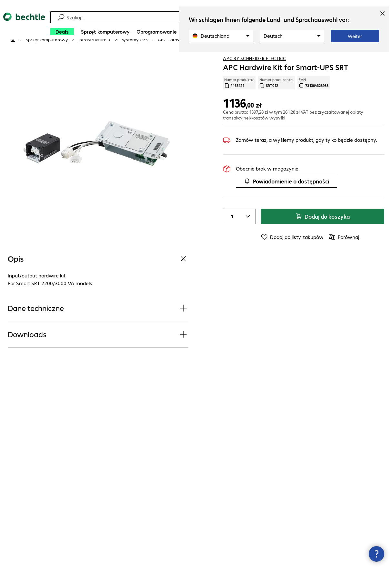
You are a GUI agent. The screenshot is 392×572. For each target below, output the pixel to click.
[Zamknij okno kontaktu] (377, 554)
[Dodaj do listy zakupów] (366, 58)
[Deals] (62, 32)
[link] (193, 58)
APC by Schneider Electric (255, 77)
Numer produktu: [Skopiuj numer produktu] (239, 102)
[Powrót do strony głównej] (24, 26)
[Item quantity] (231, 235)
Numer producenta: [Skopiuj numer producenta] (276, 102)
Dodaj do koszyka (323, 235)
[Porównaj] (379, 58)
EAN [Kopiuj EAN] (314, 102)
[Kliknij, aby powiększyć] (98, 164)
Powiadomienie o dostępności (286, 200)
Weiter (355, 36)
